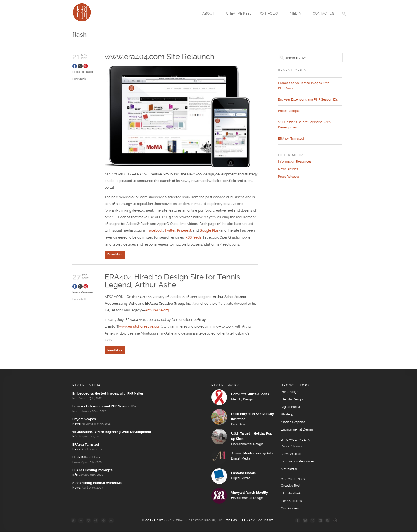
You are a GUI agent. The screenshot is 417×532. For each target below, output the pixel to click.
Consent (266, 521)
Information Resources (295, 162)
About (209, 14)
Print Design (240, 425)
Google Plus (209, 231)
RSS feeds (193, 238)
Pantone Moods (243, 474)
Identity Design (242, 400)
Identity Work (291, 494)
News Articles (288, 169)
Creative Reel (239, 14)
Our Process (290, 509)
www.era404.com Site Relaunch (159, 57)
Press (76, 463)
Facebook (155, 231)
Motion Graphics (293, 423)
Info (75, 399)
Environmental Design (247, 445)
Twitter (170, 231)
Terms (232, 521)
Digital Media (241, 459)
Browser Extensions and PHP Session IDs (308, 100)
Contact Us (323, 14)
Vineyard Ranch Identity (249, 493)
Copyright (154, 521)
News (76, 424)
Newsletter (289, 470)
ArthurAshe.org (157, 311)
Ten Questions (291, 502)
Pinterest (184, 231)
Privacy (248, 521)
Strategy (287, 415)
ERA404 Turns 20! (291, 139)
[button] (344, 17)
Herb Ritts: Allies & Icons (250, 395)
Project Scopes (289, 111)
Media (296, 14)
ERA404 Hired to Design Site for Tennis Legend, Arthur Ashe (172, 281)
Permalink (79, 79)
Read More (115, 255)
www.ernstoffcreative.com (140, 327)
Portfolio (269, 14)
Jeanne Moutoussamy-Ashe (253, 454)
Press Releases (83, 72)
